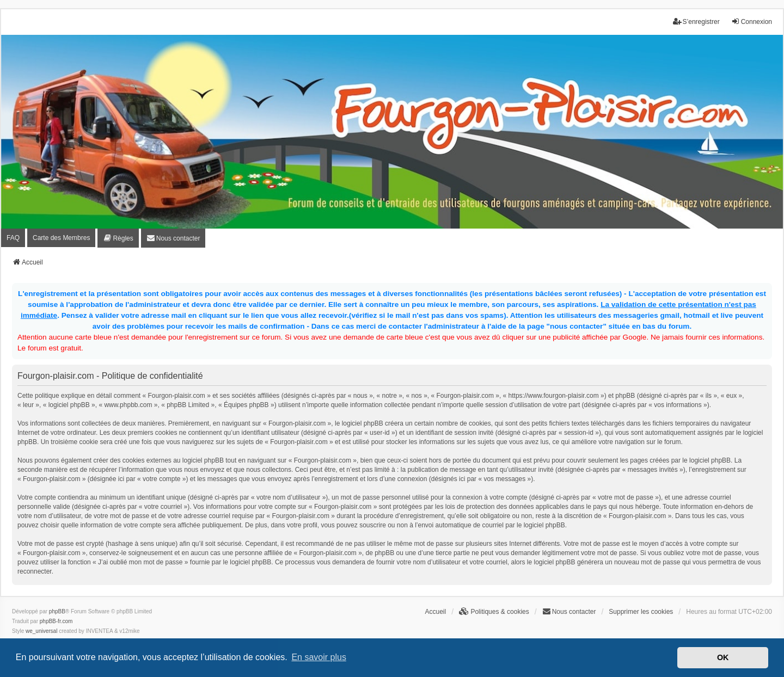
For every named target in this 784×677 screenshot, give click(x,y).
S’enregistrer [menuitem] (696, 21)
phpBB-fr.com (56, 621)
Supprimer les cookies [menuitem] (641, 612)
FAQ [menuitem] (13, 238)
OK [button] (723, 657)
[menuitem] (118, 238)
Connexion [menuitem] (752, 21)
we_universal (41, 631)
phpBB (57, 611)
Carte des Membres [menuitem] (61, 238)
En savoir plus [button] (319, 657)
